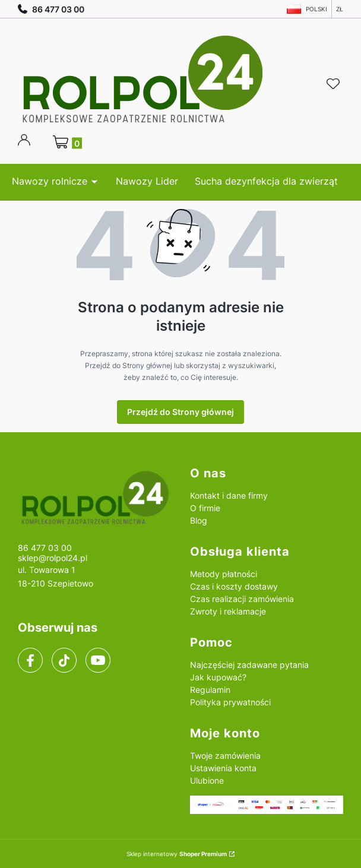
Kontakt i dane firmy (229, 495)
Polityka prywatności (230, 702)
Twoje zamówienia (225, 755)
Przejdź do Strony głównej (180, 412)
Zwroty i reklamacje (228, 611)
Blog (199, 520)
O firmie (205, 508)
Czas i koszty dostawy (234, 586)
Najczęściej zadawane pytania (249, 665)
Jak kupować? (218, 677)
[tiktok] (64, 661)
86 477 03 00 (51, 9)
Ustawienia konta (223, 768)
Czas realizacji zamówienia (242, 599)
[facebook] (30, 661)
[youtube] (98, 660)
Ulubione (207, 780)
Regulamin (210, 690)
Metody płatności (224, 574)
